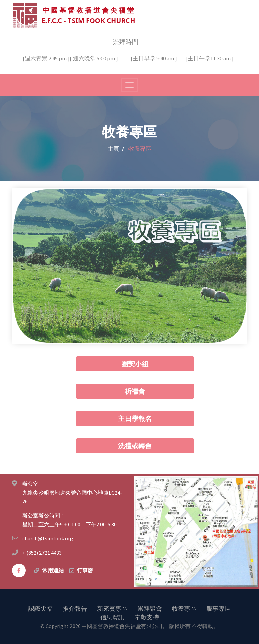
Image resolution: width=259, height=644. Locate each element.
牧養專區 (184, 608)
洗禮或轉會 (135, 445)
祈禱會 (135, 391)
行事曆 (85, 570)
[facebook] (19, 570)
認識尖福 (40, 608)
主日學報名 (135, 418)
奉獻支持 (147, 617)
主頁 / (116, 148)
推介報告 (75, 608)
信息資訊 (112, 617)
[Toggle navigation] (129, 85)
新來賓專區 (112, 608)
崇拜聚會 (150, 608)
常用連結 (53, 570)
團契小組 (135, 363)
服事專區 (219, 608)
